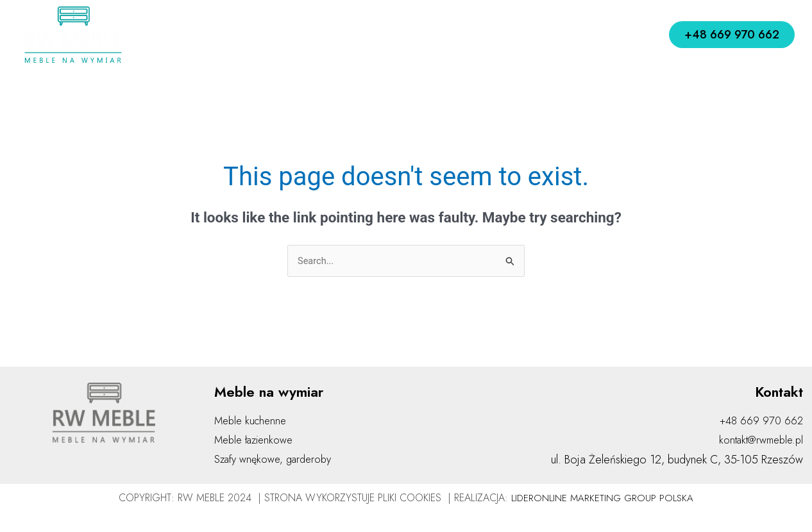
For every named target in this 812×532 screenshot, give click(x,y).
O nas (257, 34)
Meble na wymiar (432, 35)
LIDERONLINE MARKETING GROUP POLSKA (603, 499)
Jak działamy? (326, 34)
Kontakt (593, 34)
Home (206, 34)
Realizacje (529, 34)
